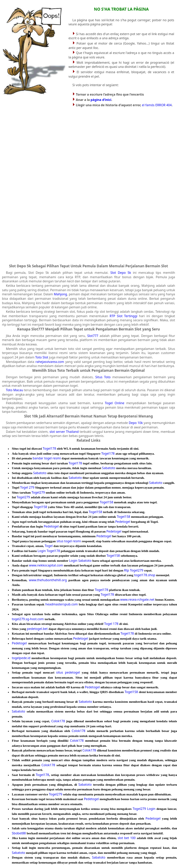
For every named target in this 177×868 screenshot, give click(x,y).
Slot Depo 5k (121, 273)
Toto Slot (42, 357)
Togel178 (49, 448)
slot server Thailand (64, 432)
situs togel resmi (69, 541)
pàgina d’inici (101, 100)
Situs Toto (103, 377)
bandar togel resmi (47, 458)
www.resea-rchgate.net (137, 600)
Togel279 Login (144, 809)
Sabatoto (109, 468)
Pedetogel (123, 522)
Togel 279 (27, 487)
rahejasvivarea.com (50, 362)
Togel (49, 546)
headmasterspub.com (62, 604)
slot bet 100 (127, 838)
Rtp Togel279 (134, 570)
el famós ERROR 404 (157, 105)
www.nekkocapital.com (46, 565)
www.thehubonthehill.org (48, 580)
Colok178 (58, 721)
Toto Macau (14, 390)
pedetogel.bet (37, 629)
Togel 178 (111, 624)
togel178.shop (145, 575)
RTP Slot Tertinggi (124, 316)
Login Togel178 (49, 551)
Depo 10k (136, 423)
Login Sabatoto (80, 561)
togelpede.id (21, 658)
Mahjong (60, 294)
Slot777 (93, 336)
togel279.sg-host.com (28, 619)
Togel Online (115, 403)
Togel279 (38, 492)
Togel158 (107, 502)
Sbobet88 (19, 833)
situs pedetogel (68, 672)
